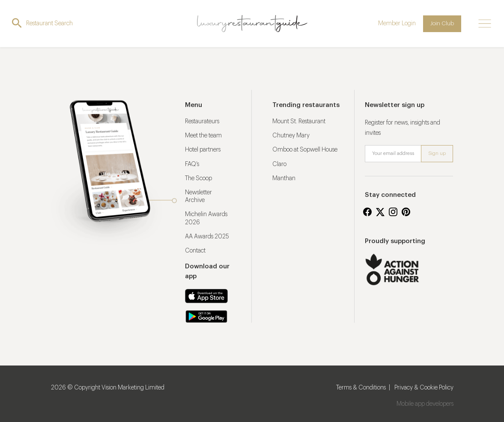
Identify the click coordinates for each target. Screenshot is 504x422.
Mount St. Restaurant (299, 122)
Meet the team (203, 136)
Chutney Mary (291, 136)
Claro (279, 164)
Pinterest (406, 212)
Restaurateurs (202, 122)
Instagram (393, 212)
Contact (195, 251)
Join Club (442, 23)
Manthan (284, 178)
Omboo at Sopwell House (305, 150)
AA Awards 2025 (207, 237)
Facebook (367, 212)
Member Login (397, 24)
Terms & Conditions (361, 388)
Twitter (380, 212)
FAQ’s (192, 164)
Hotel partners (203, 150)
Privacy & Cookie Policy (424, 388)
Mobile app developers (425, 404)
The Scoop (198, 178)
